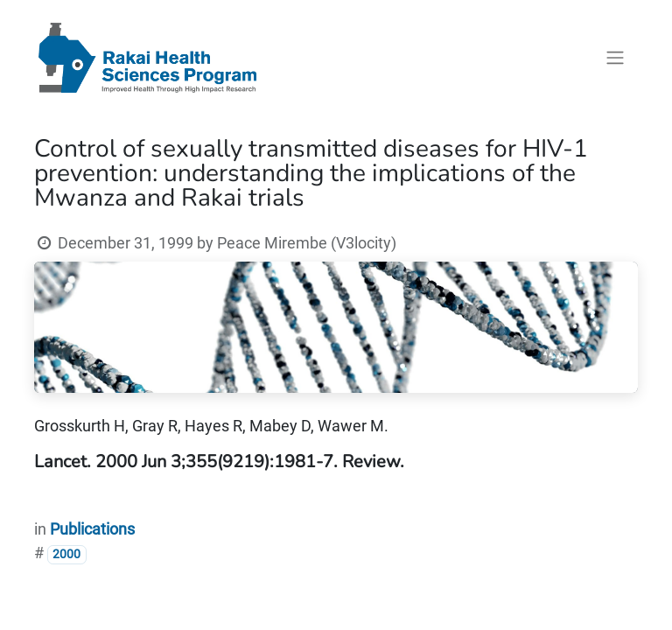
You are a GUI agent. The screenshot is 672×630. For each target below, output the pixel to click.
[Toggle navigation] (615, 58)
